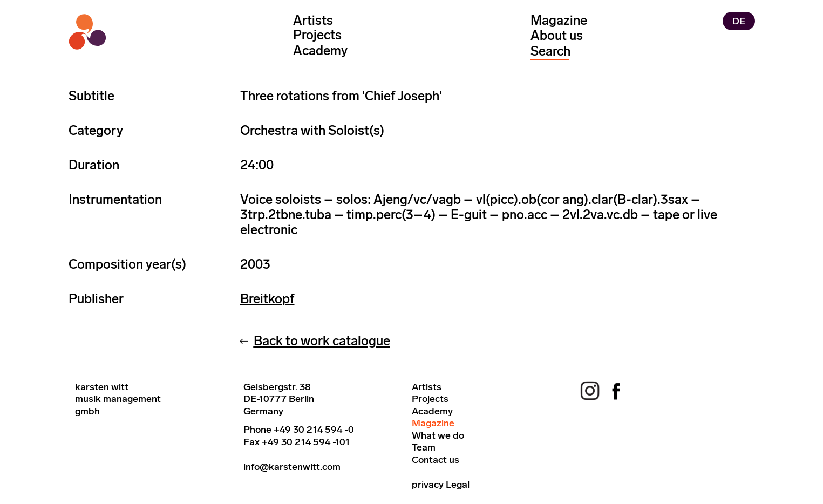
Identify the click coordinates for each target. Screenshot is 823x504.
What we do (438, 435)
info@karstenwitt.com (292, 467)
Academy (320, 50)
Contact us (436, 460)
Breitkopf (267, 299)
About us (557, 35)
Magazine (559, 20)
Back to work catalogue (322, 341)
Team (424, 447)
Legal (458, 485)
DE (739, 22)
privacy (428, 485)
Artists (313, 20)
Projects (317, 35)
